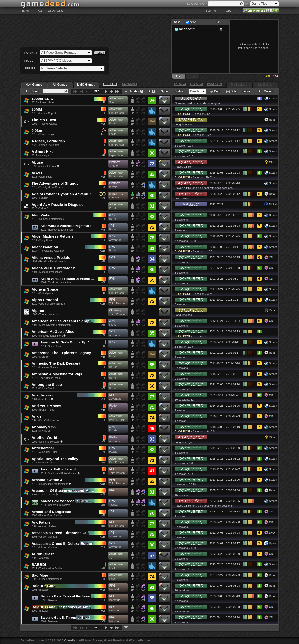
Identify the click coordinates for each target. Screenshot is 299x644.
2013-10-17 (233, 300)
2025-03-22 (233, 459)
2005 (34, 420)
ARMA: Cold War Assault (60, 501)
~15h (103, 240)
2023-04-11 (217, 342)
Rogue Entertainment (51, 336)
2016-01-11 (233, 247)
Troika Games (47, 495)
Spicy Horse (46, 240)
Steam (273, 99)
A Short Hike (43, 152)
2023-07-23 (217, 564)
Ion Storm (45, 399)
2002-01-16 (217, 353)
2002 (43, 283)
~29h (103, 399)
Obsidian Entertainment (52, 304)
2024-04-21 (233, 151)
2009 (34, 410)
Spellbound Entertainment (62, 473)
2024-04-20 (217, 151)
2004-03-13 (217, 512)
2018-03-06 (217, 427)
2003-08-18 (217, 607)
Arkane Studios (47, 526)
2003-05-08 (233, 522)
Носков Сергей (48, 113)
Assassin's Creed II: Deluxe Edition (63, 543)
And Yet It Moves (47, 406)
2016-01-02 (217, 247)
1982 (34, 314)
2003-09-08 (233, 607)
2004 (34, 325)
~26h (103, 547)
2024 (34, 103)
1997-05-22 (217, 575)
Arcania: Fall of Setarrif (58, 469)
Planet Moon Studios (51, 516)
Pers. (102, 198)
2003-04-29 (217, 522)
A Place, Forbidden (48, 141)
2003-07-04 (217, 586)
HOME (25, 11)
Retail (273, 120)
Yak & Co (45, 208)
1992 (34, 124)
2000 (34, 336)
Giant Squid (46, 177)
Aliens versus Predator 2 (53, 268)
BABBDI (39, 565)
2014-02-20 (233, 448)
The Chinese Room (50, 378)
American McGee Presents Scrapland (64, 321)
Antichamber (43, 448)
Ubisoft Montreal (48, 537)
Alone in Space (45, 289)
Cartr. (273, 310)
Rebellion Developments (53, 261)
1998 (34, 590)
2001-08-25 (233, 257)
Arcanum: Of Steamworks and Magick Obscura (73, 490)
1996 (34, 166)
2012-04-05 (217, 533)
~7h (103, 187)
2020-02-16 (217, 183)
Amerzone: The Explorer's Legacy (61, 353)
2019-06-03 (217, 109)
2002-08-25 (217, 279)
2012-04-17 (233, 543)
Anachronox (43, 395)
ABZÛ (37, 173)
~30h (103, 621)
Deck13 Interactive (50, 420)
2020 (34, 145)
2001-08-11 (217, 395)
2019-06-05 (233, 109)
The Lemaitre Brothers (52, 569)
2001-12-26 (217, 268)
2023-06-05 (217, 501)
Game (36, 91)
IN (247, 4)
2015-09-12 (217, 130)
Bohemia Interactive (59, 505)
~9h (103, 124)
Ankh (36, 416)
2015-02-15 (217, 374)
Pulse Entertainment (50, 579)
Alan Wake (41, 215)
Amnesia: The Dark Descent (56, 363)
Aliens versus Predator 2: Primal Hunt (69, 279)
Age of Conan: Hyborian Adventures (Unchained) (75, 194)
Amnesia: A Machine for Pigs (57, 374)
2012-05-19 (217, 215)
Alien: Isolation (45, 247)
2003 (34, 516)
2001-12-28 (233, 268)
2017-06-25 (233, 289)
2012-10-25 (233, 236)
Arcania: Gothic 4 (47, 480)
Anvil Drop (45, 431)
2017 (34, 463)
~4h (103, 230)
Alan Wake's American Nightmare (66, 226)
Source (269, 91)
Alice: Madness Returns (53, 236)
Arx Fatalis (41, 522)
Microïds (44, 357)
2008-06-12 (233, 194)
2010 (34, 304)
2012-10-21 (217, 236)
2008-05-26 (217, 194)
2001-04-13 (233, 331)
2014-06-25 (217, 406)
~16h (103, 304)
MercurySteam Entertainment (55, 325)
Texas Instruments (49, 314)
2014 (34, 251)
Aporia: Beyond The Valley (55, 459)
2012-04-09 (217, 543)
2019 (34, 156)
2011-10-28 (233, 363)
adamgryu (45, 156)
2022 (34, 569)
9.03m (37, 130)
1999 (34, 261)
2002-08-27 (233, 279)
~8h (103, 283)
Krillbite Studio (47, 388)
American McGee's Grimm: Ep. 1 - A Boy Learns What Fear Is (87, 342)
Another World (45, 438)
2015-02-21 (233, 374)
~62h (103, 590)
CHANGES (55, 11)
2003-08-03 (233, 586)
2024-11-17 (217, 141)
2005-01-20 (217, 490)
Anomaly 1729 (44, 427)
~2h (103, 145)
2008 (34, 198)
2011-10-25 (217, 363)
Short (103, 134)
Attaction (44, 558)
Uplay (273, 543)
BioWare (44, 590)
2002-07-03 (233, 575)
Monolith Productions (51, 272)
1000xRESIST (44, 99)
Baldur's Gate (44, 586)
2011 (34, 240)
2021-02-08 (217, 384)
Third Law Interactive (60, 283)
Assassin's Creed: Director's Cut (60, 533)
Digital (273, 204)
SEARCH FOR (197, 4)
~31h (103, 505)
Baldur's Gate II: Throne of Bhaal (65, 618)
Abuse (37, 162)
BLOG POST (183, 114)
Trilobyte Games (48, 124)
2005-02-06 (233, 490)
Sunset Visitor (47, 103)
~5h (103, 113)
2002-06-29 (233, 554)
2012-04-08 (233, 533)
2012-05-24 (233, 226)
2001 (34, 272)
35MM (37, 109)
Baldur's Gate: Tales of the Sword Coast (71, 596)
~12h (103, 103)
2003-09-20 (233, 617)
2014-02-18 (217, 448)
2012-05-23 (217, 226)
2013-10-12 (217, 300)
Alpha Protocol (45, 300)
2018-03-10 (233, 427)
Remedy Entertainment (52, 219)
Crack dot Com (48, 166)
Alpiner (38, 310)
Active (193, 22)
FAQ (39, 11)
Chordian (71, 640)
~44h (103, 494)
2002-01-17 (233, 353)
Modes (135, 91)
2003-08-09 (217, 596)
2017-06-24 (217, 289)
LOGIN (211, 11)
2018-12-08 (217, 173)
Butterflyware (47, 293)
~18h (103, 537)
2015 (34, 208)
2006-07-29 (217, 416)
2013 (34, 134)
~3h (103, 388)
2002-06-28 (217, 554)
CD (271, 257)
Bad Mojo (40, 575)
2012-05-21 (233, 215)
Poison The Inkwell (50, 145)
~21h (103, 251)
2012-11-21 (217, 321)
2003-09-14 (217, 617)
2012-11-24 (233, 321)
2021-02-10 (233, 384)
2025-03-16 (217, 459)
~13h (103, 219)
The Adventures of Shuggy (55, 183)
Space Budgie (47, 134)
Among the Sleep (47, 385)
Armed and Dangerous (52, 512)
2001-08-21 (233, 395)
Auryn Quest (43, 554)
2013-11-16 (217, 480)
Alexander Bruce (48, 452)
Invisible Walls (47, 463)
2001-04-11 (217, 331)
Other (273, 162)
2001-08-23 (217, 257)
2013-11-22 (217, 469)
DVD (272, 533)
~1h (103, 346)
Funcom (44, 198)
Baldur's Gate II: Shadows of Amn (61, 607)
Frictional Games (49, 367)
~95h (103, 611)
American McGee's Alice (53, 332)
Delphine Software (49, 442)
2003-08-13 (233, 596)
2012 (34, 187)
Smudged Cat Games (51, 187)
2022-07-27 (217, 204)
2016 (34, 113)
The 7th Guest (44, 120)
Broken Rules (47, 410)
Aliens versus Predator (52, 257)
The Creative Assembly (52, 251)
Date (217, 91)
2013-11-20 (233, 480)
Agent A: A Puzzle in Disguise (58, 205)
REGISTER (229, 11)
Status (179, 91)
